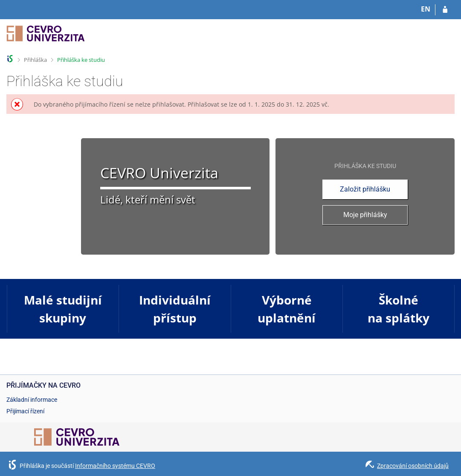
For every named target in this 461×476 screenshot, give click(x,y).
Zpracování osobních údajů (413, 466)
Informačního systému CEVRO (115, 466)
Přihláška (35, 60)
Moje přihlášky (365, 215)
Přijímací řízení (25, 411)
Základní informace (32, 400)
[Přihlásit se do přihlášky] (445, 10)
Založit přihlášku (365, 189)
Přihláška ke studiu (81, 60)
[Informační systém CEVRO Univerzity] (46, 37)
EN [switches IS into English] (426, 9)
